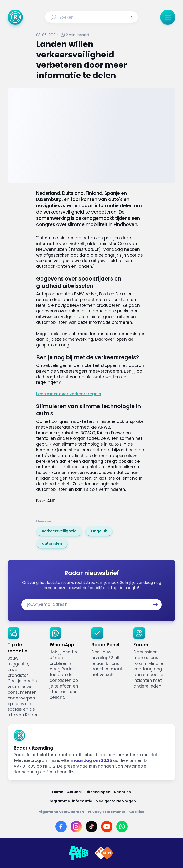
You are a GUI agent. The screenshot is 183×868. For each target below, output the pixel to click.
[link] (59, 531)
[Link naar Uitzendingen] (98, 792)
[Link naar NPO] (104, 853)
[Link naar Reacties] (122, 792)
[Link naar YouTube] (107, 827)
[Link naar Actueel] (74, 792)
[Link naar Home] (58, 792)
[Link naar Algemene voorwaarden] (61, 812)
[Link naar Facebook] (61, 827)
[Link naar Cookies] (137, 812)
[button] (130, 17)
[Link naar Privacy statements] (107, 812)
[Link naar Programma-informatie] (70, 801)
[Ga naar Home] (15, 17)
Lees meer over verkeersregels (69, 394)
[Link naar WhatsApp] (122, 827)
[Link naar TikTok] (91, 827)
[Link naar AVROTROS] (79, 853)
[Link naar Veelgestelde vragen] (116, 801)
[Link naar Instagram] (76, 827)
